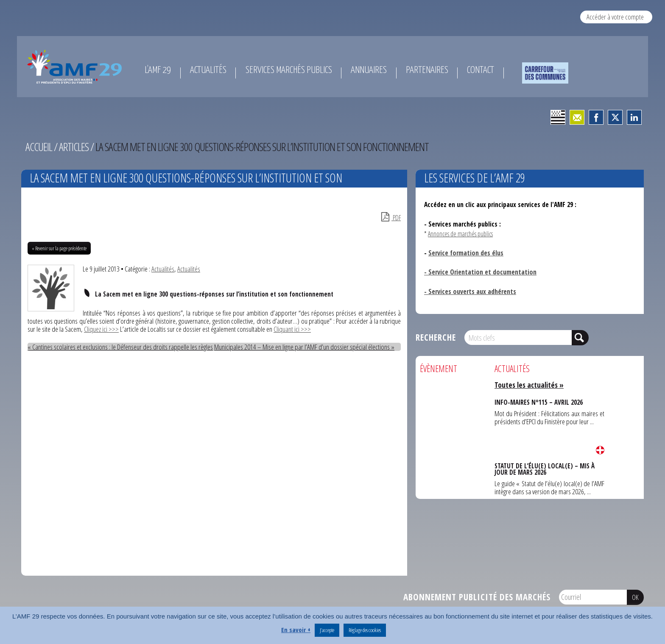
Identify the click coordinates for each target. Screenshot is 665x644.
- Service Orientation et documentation (480, 272)
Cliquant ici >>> (292, 329)
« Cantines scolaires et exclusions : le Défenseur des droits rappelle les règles (120, 347)
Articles (74, 147)
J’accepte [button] (327, 630)
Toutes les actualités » (529, 385)
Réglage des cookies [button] (365, 630)
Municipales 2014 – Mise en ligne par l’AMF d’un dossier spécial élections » (304, 347)
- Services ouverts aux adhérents (470, 291)
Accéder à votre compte (615, 17)
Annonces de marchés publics (460, 234)
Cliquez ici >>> (101, 329)
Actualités (163, 269)
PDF (391, 217)
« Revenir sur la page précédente (59, 248)
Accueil (39, 147)
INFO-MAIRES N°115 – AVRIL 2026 (539, 402)
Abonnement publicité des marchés (477, 597)
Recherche (436, 337)
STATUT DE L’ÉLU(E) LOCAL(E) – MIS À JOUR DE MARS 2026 (545, 469)
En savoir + (296, 630)
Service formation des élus (466, 253)
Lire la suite (600, 450)
